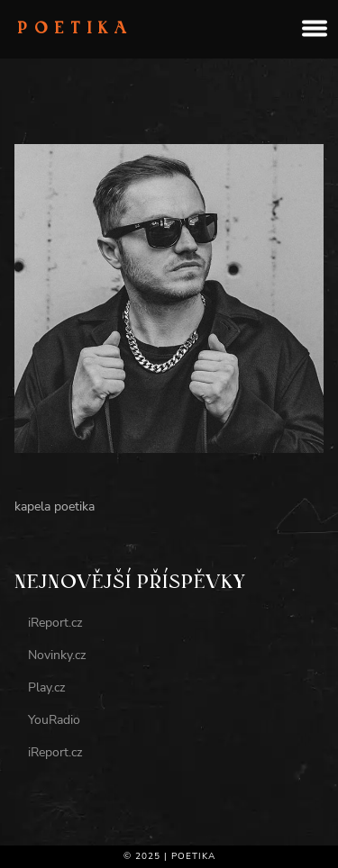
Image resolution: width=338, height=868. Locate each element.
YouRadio (54, 720)
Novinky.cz (57, 655)
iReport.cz (55, 623)
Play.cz (46, 687)
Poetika (76, 30)
